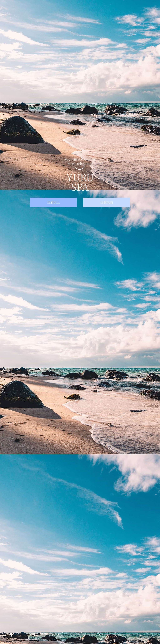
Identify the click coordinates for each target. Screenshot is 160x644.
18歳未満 (107, 202)
